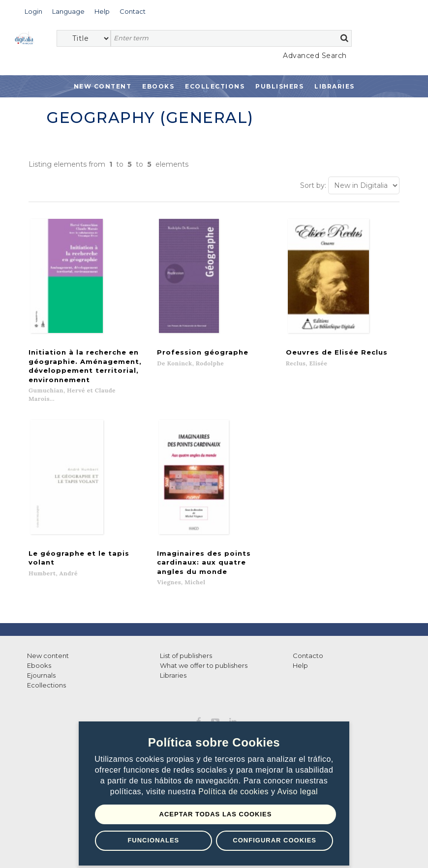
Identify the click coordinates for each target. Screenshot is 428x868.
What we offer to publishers (204, 645)
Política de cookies (235, 792)
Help (300, 645)
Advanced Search (315, 56)
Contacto (308, 635)
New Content (103, 86)
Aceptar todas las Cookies (216, 814)
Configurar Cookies (275, 840)
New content (48, 635)
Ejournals (41, 655)
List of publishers (186, 635)
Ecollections (215, 86)
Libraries (335, 86)
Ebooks (158, 86)
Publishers (279, 86)
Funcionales (153, 840)
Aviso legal (298, 792)
